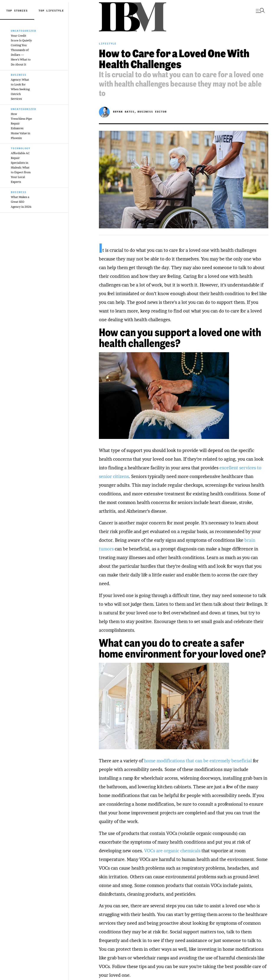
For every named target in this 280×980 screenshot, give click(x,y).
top (43, 11)
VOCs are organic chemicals (172, 851)
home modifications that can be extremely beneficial (198, 761)
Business (19, 75)
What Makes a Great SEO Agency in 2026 (21, 202)
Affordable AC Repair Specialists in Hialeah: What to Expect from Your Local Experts (21, 168)
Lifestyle (55, 11)
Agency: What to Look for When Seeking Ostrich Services (20, 89)
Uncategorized (24, 31)
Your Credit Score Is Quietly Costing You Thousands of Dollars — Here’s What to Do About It (21, 50)
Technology (21, 148)
